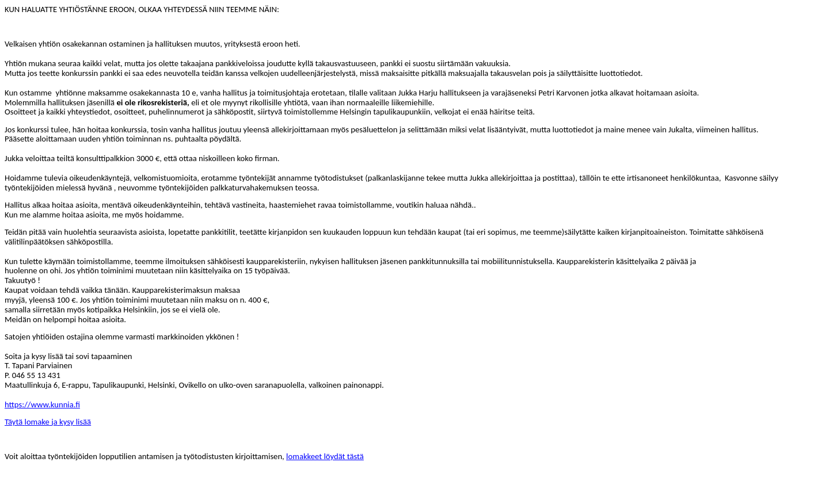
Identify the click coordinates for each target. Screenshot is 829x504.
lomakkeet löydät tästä (325, 456)
